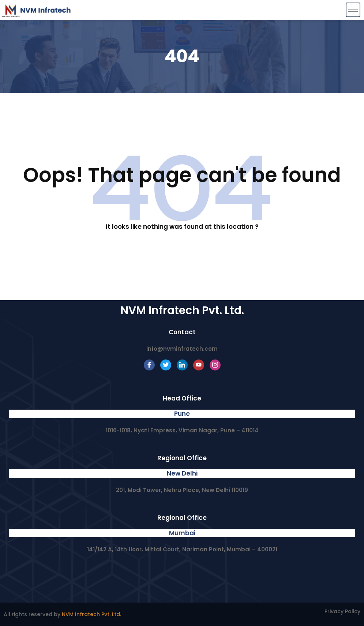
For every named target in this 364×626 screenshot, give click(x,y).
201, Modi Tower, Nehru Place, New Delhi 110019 (182, 490)
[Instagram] (215, 365)
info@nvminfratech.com (182, 349)
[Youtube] (199, 365)
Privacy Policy (342, 611)
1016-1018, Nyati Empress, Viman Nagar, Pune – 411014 (182, 430)
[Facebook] (149, 365)
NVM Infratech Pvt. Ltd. (91, 614)
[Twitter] (166, 365)
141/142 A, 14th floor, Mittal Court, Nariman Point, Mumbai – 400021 (182, 549)
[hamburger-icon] (353, 10)
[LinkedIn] (182, 365)
